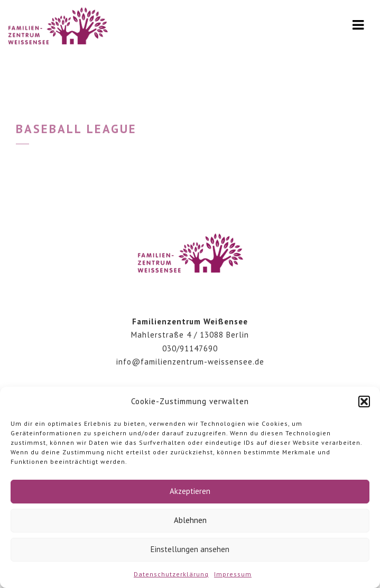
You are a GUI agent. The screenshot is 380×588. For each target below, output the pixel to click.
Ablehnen (190, 520)
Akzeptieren (190, 491)
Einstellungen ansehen (190, 549)
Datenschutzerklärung (171, 574)
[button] (364, 402)
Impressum (233, 574)
